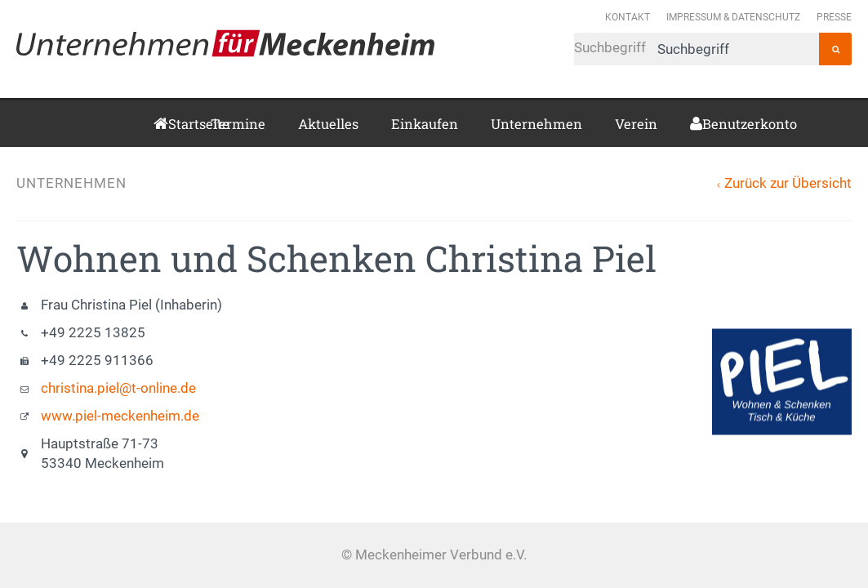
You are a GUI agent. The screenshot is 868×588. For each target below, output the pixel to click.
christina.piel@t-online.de (118, 388)
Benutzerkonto (708, 124)
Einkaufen (425, 124)
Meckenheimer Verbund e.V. (225, 43)
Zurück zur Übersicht (788, 183)
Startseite (173, 124)
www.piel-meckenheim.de (120, 416)
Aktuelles (328, 124)
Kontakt (628, 17)
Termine (238, 124)
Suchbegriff (697, 49)
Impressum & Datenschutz (733, 17)
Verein (636, 124)
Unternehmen (536, 124)
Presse (834, 17)
